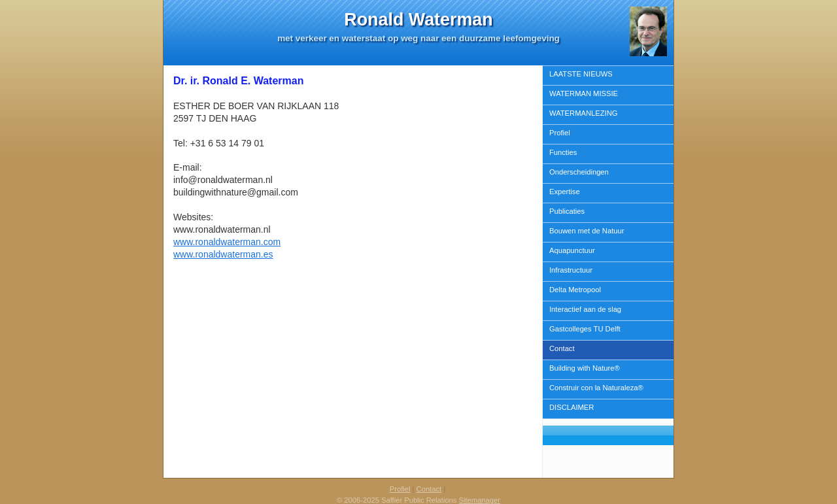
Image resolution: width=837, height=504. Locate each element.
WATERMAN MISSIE (584, 93)
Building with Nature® (585, 368)
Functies (563, 152)
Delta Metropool (575, 290)
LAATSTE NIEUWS (581, 74)
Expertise (565, 192)
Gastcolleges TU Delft (585, 329)
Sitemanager (480, 500)
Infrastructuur (571, 270)
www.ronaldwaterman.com (227, 242)
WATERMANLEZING (583, 113)
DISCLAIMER (572, 407)
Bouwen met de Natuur (587, 231)
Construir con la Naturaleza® (596, 388)
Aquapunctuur (572, 250)
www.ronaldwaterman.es (223, 254)
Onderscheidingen (579, 172)
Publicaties (567, 211)
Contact (562, 348)
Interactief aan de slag (585, 309)
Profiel (560, 133)
